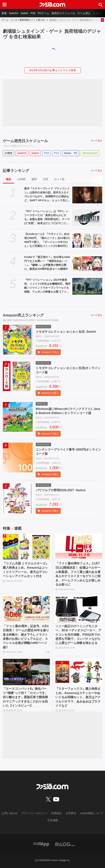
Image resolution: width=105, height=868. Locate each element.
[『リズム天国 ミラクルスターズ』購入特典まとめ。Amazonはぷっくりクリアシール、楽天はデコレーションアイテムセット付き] (26, 547)
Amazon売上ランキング (23, 315)
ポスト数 (59, 179)
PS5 (33, 13)
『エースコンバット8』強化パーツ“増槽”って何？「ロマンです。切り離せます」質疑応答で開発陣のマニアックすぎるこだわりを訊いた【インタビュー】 (25, 697)
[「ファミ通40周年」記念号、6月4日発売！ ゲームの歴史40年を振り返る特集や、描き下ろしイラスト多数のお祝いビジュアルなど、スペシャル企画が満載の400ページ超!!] (26, 609)
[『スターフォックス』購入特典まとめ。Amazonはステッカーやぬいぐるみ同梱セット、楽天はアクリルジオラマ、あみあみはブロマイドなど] (79, 672)
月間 (45, 179)
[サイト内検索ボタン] (100, 5)
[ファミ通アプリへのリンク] (41, 844)
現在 (8, 179)
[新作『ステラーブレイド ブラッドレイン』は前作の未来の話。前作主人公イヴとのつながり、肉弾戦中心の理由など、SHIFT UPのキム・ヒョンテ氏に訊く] (87, 195)
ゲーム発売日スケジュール (25, 141)
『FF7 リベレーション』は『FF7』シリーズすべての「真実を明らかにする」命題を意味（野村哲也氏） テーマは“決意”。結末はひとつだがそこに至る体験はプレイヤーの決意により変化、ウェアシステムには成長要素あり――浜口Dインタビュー (47, 217)
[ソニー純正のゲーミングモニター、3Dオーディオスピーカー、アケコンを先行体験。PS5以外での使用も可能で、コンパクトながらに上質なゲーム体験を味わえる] (79, 609)
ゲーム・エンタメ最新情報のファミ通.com (23, 20)
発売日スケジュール (63, 13)
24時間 (21, 179)
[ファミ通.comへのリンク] (52, 5)
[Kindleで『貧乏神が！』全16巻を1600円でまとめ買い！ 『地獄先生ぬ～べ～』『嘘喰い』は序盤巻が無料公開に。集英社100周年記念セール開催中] (87, 264)
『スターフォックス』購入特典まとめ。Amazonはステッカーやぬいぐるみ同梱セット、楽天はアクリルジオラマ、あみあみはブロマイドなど (78, 697)
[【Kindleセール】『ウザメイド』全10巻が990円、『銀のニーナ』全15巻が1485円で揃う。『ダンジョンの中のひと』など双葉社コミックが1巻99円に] (87, 241)
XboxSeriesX (90, 153)
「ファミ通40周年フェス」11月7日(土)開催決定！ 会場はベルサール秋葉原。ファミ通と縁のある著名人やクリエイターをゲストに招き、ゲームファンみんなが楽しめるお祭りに (78, 574)
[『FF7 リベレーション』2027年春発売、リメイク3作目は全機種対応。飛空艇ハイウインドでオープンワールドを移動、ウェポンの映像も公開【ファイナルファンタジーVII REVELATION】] (87, 286)
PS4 (56, 153)
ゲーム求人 (84, 13)
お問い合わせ (10, 813)
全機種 (8, 153)
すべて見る (97, 141)
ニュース (98, 13)
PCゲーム (43, 13)
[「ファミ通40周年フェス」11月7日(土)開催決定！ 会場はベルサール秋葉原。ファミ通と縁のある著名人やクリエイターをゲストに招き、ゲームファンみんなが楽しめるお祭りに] (79, 547)
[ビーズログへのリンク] (65, 844)
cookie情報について (91, 813)
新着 (4, 13)
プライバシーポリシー (34, 813)
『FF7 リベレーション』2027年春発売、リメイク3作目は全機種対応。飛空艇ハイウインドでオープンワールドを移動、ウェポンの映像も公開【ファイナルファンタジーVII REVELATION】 (47, 286)
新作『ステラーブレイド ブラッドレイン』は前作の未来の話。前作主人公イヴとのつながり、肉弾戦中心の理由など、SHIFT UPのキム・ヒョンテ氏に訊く (47, 195)
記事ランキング (16, 171)
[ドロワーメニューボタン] (5, 5)
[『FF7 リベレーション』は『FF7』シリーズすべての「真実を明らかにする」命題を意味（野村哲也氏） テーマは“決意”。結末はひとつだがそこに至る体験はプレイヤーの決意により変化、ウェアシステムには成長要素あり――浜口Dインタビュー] (87, 218)
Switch (24, 13)
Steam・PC (71, 153)
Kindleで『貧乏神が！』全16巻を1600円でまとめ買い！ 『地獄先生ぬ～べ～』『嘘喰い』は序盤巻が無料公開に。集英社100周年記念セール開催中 (47, 263)
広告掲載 (53, 820)
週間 (34, 179)
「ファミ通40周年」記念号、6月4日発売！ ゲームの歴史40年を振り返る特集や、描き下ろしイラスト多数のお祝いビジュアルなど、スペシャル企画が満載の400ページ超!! (26, 637)
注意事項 (71, 813)
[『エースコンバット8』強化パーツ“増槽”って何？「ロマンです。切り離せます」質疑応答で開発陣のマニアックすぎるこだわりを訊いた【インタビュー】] (26, 672)
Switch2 (14, 13)
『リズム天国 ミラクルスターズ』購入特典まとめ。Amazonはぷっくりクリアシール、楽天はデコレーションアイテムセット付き (26, 570)
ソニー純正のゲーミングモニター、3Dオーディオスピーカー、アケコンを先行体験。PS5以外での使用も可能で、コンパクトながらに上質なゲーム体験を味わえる (78, 635)
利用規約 (57, 813)
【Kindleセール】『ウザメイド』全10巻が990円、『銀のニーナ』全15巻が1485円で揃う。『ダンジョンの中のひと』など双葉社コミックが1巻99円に (47, 240)
